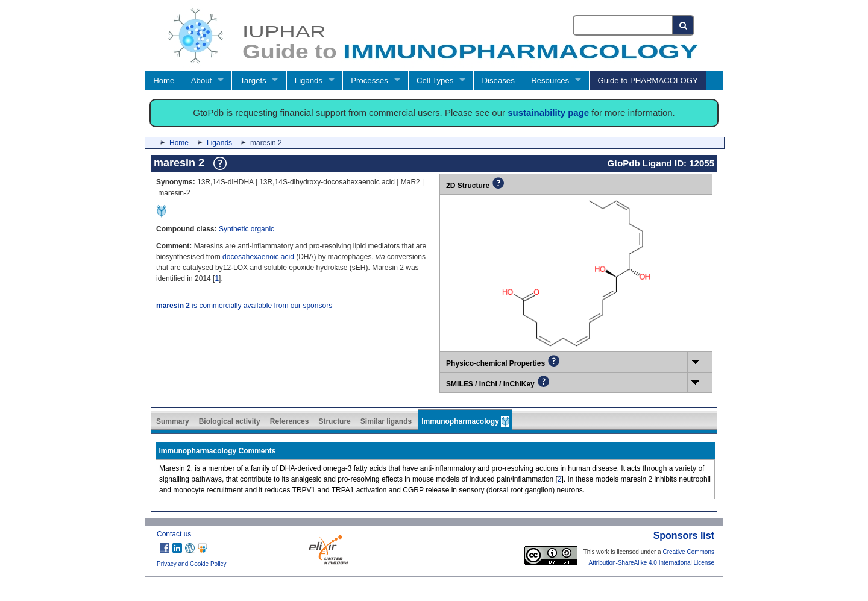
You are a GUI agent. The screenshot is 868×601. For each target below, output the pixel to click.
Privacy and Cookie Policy (192, 564)
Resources (550, 80)
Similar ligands (386, 421)
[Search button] (684, 25)
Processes (370, 80)
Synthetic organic (247, 229)
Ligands (309, 80)
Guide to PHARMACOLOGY (647, 80)
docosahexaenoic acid (258, 257)
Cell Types (435, 80)
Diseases (498, 80)
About (201, 80)
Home (164, 80)
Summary (173, 421)
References (290, 421)
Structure (334, 421)
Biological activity (230, 421)
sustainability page (548, 112)
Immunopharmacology (465, 421)
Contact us (174, 534)
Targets (253, 80)
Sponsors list (684, 536)
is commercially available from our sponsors (244, 306)
